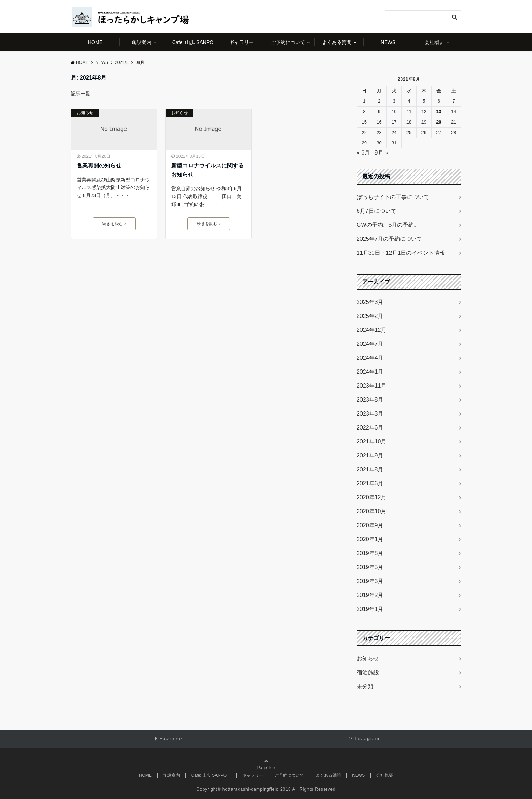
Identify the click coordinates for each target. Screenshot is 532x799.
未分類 (365, 686)
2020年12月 (371, 497)
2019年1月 (370, 609)
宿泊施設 (368, 673)
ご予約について (288, 42)
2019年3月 (370, 581)
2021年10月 (371, 442)
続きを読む (114, 224)
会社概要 (434, 42)
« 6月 (363, 153)
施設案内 (142, 42)
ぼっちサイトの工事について (393, 197)
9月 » (381, 153)
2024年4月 (370, 358)
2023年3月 (370, 414)
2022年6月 (370, 428)
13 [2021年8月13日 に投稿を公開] (439, 111)
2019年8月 (370, 553)
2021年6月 (370, 483)
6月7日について (377, 211)
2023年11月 (371, 386)
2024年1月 (370, 372)
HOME (95, 42)
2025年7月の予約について (390, 239)
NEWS (388, 42)
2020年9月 (370, 525)
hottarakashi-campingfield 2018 (257, 789)
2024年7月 (370, 344)
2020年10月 (371, 511)
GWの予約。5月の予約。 (388, 225)
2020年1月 (370, 539)
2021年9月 (370, 455)
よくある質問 (337, 42)
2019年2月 (370, 595)
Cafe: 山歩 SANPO (195, 42)
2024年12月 (371, 330)
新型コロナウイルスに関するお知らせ (207, 170)
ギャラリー (242, 42)
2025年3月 (370, 302)
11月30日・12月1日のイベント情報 (401, 253)
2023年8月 (370, 400)
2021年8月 (370, 469)
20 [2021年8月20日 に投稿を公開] (439, 122)
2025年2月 (370, 316)
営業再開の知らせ (99, 166)
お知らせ (85, 113)
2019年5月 (370, 567)
